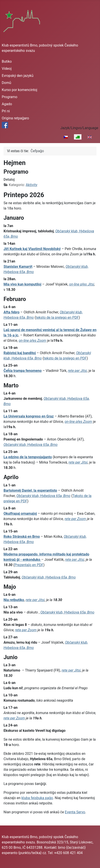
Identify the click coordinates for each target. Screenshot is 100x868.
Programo (9, 97)
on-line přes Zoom (32, 341)
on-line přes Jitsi (82, 284)
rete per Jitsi (77, 371)
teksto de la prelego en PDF (57, 317)
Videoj (7, 69)
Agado (7, 104)
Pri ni (6, 111)
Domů (6, 83)
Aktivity (32, 185)
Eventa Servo (75, 812)
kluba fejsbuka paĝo (37, 798)
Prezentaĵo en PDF (29, 565)
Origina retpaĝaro (15, 118)
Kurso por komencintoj (20, 90)
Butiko (7, 61)
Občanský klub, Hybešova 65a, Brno (31, 445)
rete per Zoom (75, 519)
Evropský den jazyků (18, 76)
